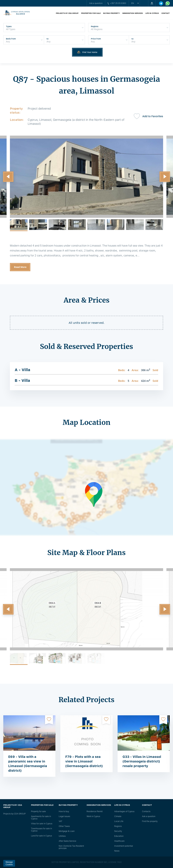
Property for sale (38, 811)
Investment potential (124, 846)
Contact (166, 13)
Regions (118, 826)
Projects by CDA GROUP (67, 13)
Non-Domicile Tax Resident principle (71, 847)
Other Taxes (64, 826)
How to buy (64, 811)
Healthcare (119, 841)
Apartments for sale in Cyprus (41, 818)
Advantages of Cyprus (124, 811)
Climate (118, 816)
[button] (8, 177)
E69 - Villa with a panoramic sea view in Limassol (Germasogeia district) (28, 764)
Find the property (150, 821)
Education (119, 836)
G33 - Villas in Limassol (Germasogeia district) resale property (142, 761)
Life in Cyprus (152, 13)
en (133, 3)
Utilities (62, 836)
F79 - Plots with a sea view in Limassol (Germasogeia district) (84, 761)
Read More (20, 267)
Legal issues (64, 816)
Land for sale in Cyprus (41, 836)
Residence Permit (95, 811)
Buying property (111, 13)
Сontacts (146, 811)
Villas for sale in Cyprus (42, 824)
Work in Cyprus (93, 816)
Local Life (119, 821)
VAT (61, 821)
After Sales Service (67, 841)
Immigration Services (133, 13)
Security (118, 831)
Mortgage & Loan (67, 831)
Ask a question (96, 3)
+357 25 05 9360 (117, 3)
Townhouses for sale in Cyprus (41, 830)
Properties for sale (91, 13)
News (117, 851)
